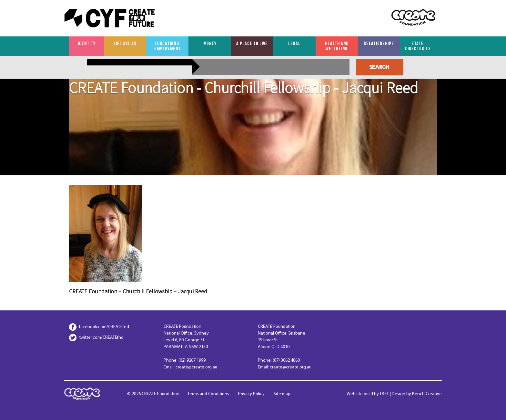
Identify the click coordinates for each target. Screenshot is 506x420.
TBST (384, 394)
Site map (282, 394)
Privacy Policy (251, 394)
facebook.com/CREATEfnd (104, 327)
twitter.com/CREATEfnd (101, 338)
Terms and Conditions (208, 394)
